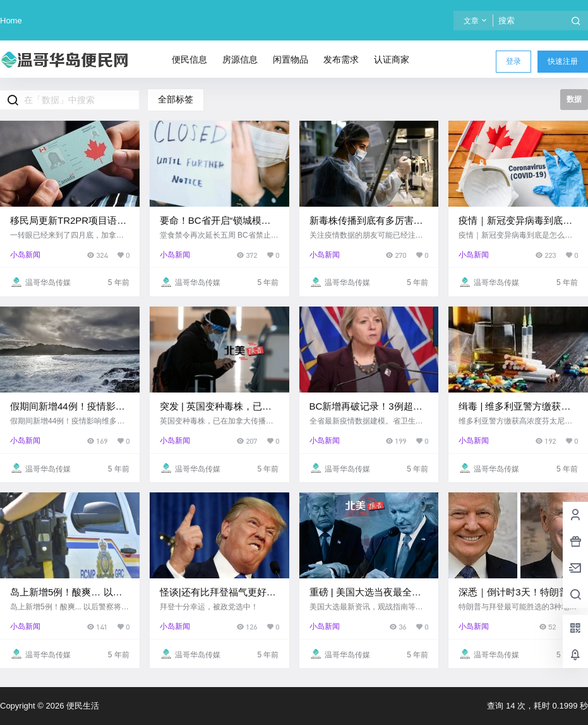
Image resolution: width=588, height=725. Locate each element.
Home (11, 21)
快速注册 (563, 61)
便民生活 (81, 706)
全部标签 (176, 99)
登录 (513, 61)
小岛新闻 (25, 255)
